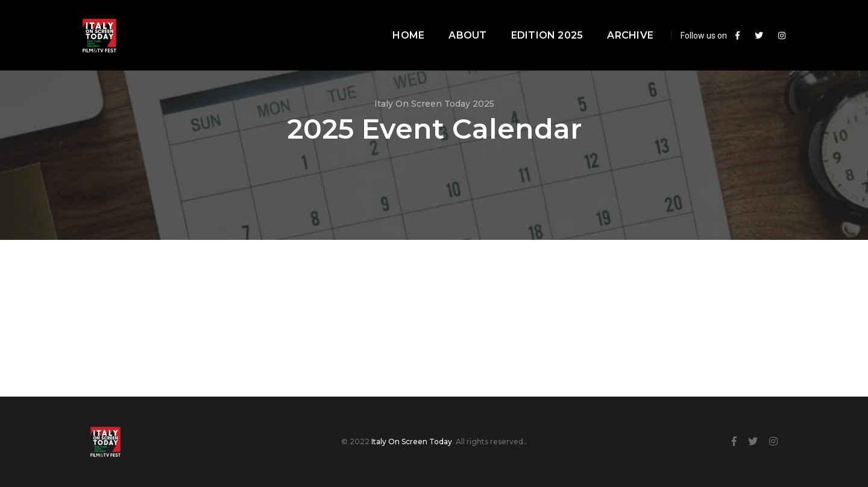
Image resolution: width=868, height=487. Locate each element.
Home (393, 21)
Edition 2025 (531, 21)
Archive (615, 21)
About (452, 21)
